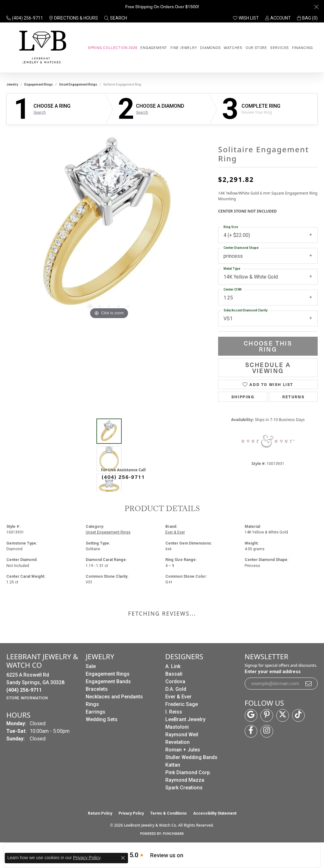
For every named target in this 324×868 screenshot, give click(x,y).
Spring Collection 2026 (113, 48)
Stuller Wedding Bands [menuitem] (191, 757)
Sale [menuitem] (91, 666)
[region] (109, 226)
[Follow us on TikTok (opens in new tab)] (298, 715)
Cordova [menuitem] (175, 681)
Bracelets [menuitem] (97, 689)
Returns (293, 397)
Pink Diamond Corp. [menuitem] (188, 772)
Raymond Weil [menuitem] (182, 735)
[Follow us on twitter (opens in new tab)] (283, 715)
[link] (25, 18)
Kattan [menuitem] (173, 765)
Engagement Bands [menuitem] (108, 681)
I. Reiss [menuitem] (174, 712)
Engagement (154, 48)
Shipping (243, 397)
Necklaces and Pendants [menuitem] (114, 697)
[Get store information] (27, 698)
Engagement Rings (39, 84)
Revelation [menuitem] (177, 742)
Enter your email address (273, 672)
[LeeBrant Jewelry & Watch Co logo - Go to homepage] (42, 48)
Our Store (256, 48)
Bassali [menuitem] (174, 674)
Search (40, 112)
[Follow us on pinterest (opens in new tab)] (267, 715)
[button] (116, 18)
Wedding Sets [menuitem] (102, 719)
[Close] (316, 7)
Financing (303, 48)
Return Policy (100, 813)
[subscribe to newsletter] (309, 684)
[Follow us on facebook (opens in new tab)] (251, 731)
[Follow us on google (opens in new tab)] (251, 715)
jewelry (12, 84)
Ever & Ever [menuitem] (178, 697)
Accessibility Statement (215, 813)
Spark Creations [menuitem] (184, 788)
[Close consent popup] (123, 858)
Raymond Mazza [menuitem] (185, 780)
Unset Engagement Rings (78, 84)
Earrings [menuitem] (95, 712)
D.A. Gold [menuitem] (176, 689)
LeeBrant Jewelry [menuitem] (185, 719)
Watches (233, 48)
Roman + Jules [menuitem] (183, 750)
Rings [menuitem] (92, 704)
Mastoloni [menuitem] (177, 727)
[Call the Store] (24, 690)
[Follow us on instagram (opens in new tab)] (267, 731)
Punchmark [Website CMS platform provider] (173, 834)
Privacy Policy (131, 813)
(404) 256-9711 (123, 477)
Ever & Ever (175, 532)
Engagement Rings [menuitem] (108, 674)
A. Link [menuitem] (173, 666)
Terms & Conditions (168, 813)
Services (280, 48)
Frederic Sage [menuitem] (182, 704)
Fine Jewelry (184, 48)
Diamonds (210, 48)
